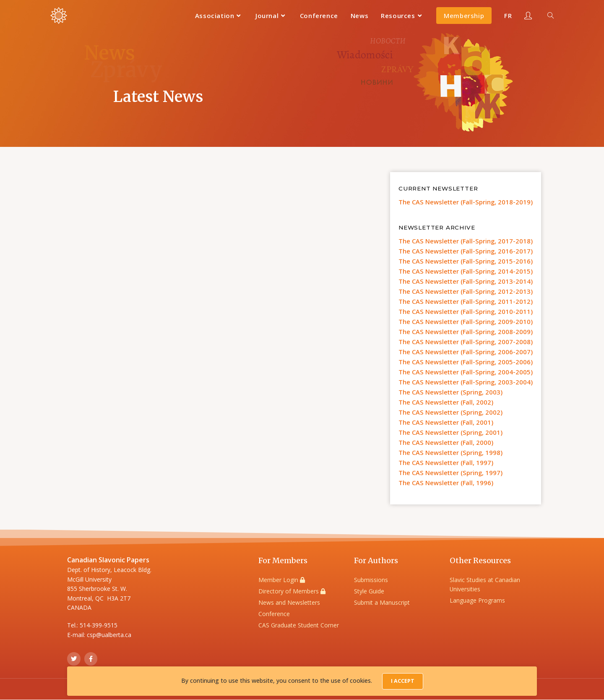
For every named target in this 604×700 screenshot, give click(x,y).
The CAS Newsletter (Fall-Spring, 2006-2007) (466, 352)
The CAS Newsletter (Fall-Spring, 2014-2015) (466, 271)
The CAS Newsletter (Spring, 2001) (450, 432)
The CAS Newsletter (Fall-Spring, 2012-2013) (466, 291)
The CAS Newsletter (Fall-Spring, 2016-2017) (466, 251)
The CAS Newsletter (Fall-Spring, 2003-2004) (466, 382)
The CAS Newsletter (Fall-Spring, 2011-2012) (466, 301)
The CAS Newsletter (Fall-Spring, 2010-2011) (466, 311)
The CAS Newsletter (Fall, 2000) (446, 442)
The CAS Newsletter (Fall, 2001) (446, 422)
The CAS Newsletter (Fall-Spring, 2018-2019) (466, 202)
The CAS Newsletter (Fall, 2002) (446, 402)
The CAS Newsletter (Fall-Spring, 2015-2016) (466, 261)
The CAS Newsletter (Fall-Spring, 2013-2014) (466, 281)
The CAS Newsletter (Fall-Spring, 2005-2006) (466, 362)
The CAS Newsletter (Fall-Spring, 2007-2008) (466, 342)
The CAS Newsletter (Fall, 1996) (446, 483)
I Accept (403, 682)
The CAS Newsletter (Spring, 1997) (450, 473)
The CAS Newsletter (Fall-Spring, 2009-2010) (466, 321)
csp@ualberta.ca (109, 635)
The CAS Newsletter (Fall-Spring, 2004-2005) (466, 372)
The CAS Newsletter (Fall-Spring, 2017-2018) (466, 241)
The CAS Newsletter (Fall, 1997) (446, 462)
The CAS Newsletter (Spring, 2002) (450, 412)
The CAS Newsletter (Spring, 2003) (450, 392)
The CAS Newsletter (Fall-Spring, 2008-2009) (466, 332)
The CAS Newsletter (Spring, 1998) (450, 452)
